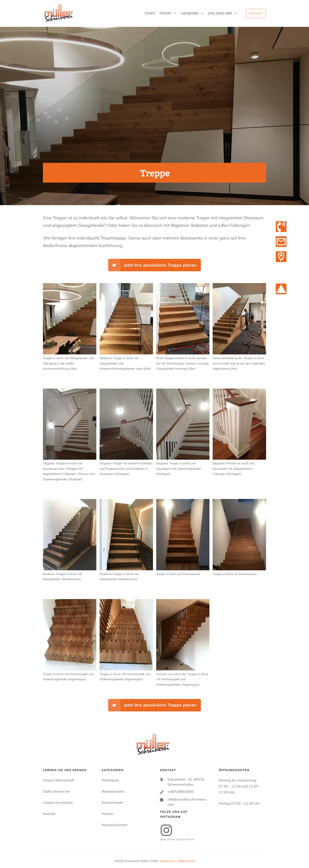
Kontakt (49, 814)
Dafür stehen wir (56, 791)
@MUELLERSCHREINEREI (177, 839)
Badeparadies (113, 791)
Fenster (108, 814)
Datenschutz (186, 861)
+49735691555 (180, 792)
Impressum (167, 861)
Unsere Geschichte (58, 802)
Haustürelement (115, 825)
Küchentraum (112, 802)
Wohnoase (110, 780)
